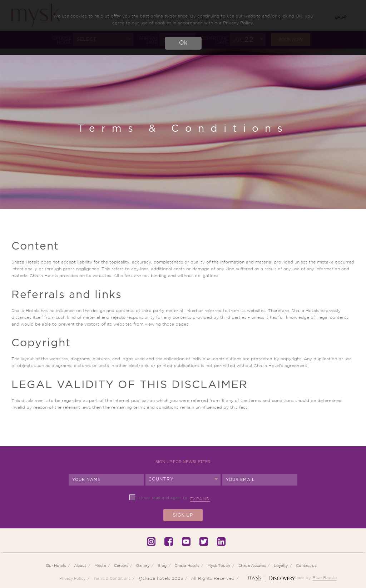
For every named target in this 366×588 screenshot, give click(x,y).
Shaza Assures (252, 566)
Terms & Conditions (112, 578)
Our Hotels (56, 566)
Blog (162, 566)
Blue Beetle (325, 577)
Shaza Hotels (187, 566)
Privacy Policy (72, 578)
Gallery (143, 566)
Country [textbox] (161, 479)
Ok (183, 43)
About (80, 566)
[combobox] (183, 480)
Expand (200, 499)
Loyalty (281, 566)
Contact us (306, 566)
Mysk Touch (219, 566)
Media (100, 566)
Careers (121, 566)
